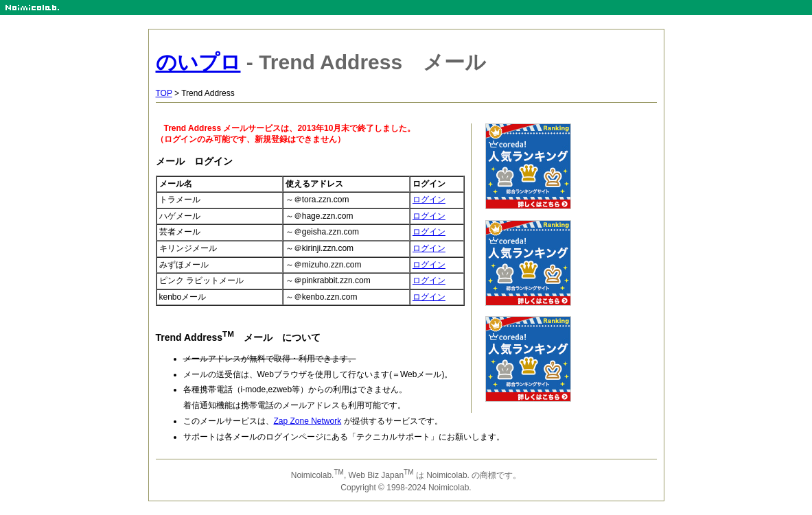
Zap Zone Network (308, 421)
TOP (164, 93)
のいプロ (198, 62)
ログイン (429, 200)
